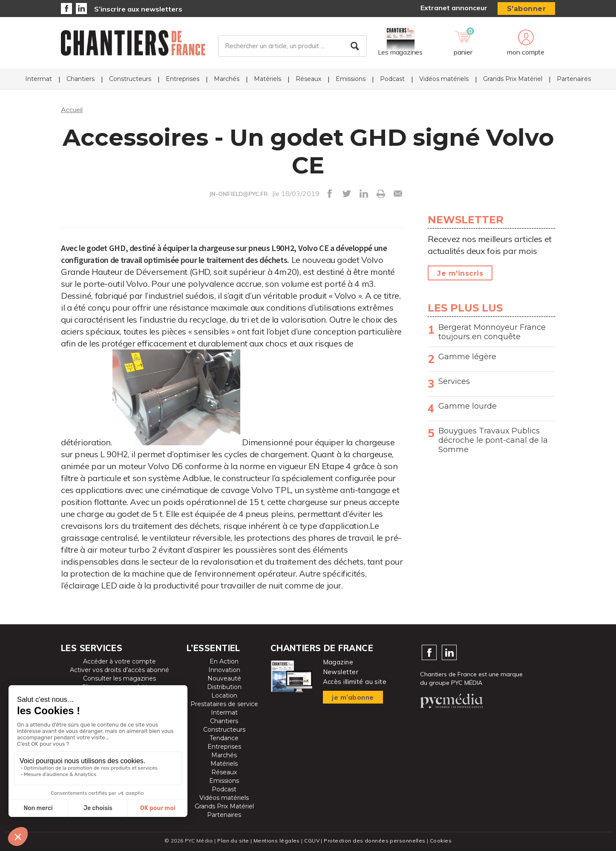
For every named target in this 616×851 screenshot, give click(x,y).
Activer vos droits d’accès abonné (119, 670)
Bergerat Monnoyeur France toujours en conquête (492, 332)
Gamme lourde (468, 406)
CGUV (312, 841)
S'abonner (527, 9)
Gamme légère (467, 357)
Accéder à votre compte (119, 661)
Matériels (268, 79)
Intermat (39, 79)
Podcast (392, 79)
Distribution (224, 687)
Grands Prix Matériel (513, 79)
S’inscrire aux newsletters (138, 9)
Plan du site (233, 841)
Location (224, 695)
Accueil (72, 110)
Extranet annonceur (454, 8)
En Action (224, 661)
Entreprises (183, 79)
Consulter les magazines (119, 678)
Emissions (351, 79)
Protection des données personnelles (374, 841)
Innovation (224, 670)
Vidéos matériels (444, 79)
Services (454, 381)
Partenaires (574, 79)
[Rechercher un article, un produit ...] (292, 46)
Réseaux (308, 79)
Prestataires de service (224, 704)
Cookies (441, 841)
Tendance (224, 738)
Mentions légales (277, 841)
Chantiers (81, 79)
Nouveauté (224, 678)
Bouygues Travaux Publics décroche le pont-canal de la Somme (493, 440)
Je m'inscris (460, 273)
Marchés (227, 79)
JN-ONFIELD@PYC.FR (239, 194)
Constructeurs (130, 79)
